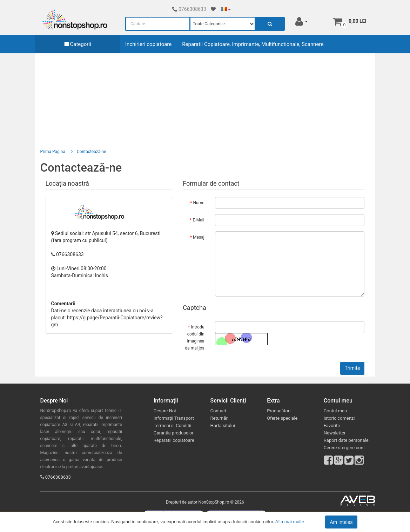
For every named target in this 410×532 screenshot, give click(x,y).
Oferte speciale (282, 418)
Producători (279, 411)
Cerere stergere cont (344, 448)
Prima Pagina (53, 152)
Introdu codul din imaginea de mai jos (195, 338)
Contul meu (335, 411)
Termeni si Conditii (173, 425)
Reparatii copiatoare (174, 440)
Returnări (219, 418)
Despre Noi (165, 411)
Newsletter (335, 433)
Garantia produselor (174, 433)
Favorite (332, 425)
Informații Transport (174, 418)
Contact (218, 411)
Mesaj (199, 237)
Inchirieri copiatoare (148, 44)
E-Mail (199, 220)
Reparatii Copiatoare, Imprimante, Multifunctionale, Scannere (253, 44)
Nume (199, 203)
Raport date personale (346, 440)
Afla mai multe (290, 522)
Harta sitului (222, 425)
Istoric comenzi (339, 418)
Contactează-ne (92, 152)
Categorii (78, 44)
